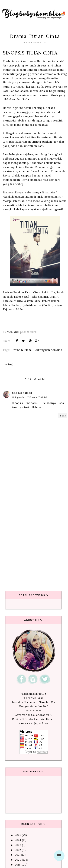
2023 (18, 845)
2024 (18, 840)
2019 (18, 865)
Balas (63, 416)
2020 (18, 860)
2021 (18, 855)
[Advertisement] (33, 544)
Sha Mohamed (22, 393)
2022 (18, 850)
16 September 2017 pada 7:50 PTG (29, 397)
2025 (18, 835)
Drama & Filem (21, 350)
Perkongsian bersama (48, 350)
